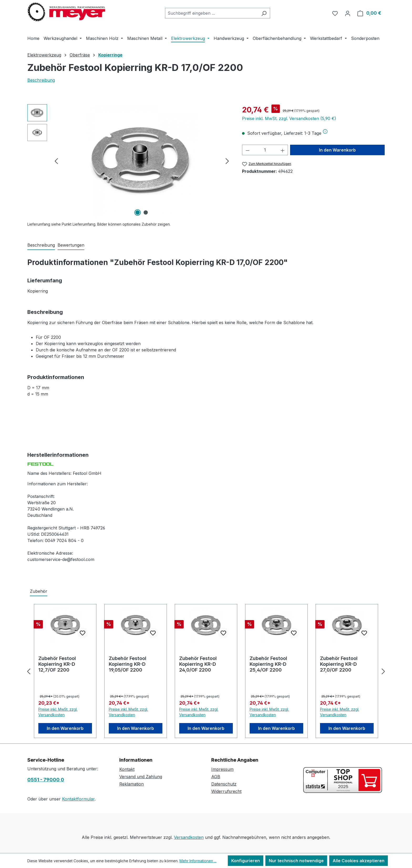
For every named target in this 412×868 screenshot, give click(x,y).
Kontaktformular (78, 799)
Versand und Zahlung (141, 777)
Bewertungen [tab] (71, 245)
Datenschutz (224, 784)
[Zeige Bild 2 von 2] (146, 212)
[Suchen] (264, 13)
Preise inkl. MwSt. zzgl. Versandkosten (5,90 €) (289, 118)
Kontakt (127, 769)
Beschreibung (41, 80)
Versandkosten (189, 837)
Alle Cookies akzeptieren (359, 861)
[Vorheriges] (56, 161)
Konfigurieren (246, 861)
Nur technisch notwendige (296, 861)
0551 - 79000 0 (46, 780)
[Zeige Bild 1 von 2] (138, 212)
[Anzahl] (265, 150)
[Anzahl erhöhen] (283, 150)
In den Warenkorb (337, 150)
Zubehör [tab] (39, 591)
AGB (216, 777)
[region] (129, 161)
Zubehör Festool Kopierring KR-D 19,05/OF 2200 (128, 664)
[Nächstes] (227, 161)
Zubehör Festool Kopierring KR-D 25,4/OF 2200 (268, 664)
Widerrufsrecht (226, 791)
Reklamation (132, 784)
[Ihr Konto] (348, 13)
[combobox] (212, 13)
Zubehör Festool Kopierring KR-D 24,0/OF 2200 (198, 664)
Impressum (222, 769)
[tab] (41, 245)
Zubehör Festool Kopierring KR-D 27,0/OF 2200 (339, 664)
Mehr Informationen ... (198, 861)
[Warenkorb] (369, 13)
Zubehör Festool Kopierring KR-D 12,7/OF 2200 (57, 664)
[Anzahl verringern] (248, 150)
